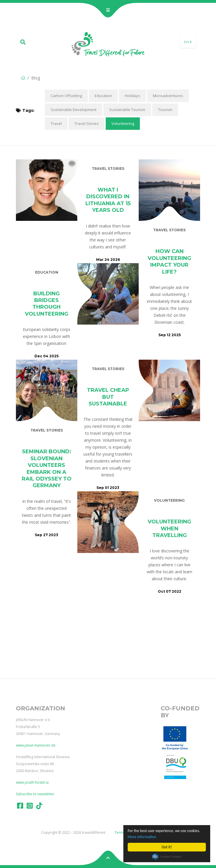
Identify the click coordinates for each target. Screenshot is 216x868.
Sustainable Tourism (127, 110)
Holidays (132, 96)
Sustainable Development (74, 110)
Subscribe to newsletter (35, 794)
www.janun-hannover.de (36, 745)
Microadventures (168, 96)
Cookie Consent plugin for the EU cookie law (167, 857)
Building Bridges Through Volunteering (47, 304)
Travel (56, 123)
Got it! (167, 847)
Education (103, 96)
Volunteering (123, 123)
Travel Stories (87, 123)
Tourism (165, 110)
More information (142, 837)
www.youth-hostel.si (32, 782)
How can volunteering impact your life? (169, 261)
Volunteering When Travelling (169, 528)
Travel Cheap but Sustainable (108, 397)
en (188, 42)
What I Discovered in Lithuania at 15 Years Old (108, 200)
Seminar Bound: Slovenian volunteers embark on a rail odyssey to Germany (47, 468)
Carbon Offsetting (66, 96)
